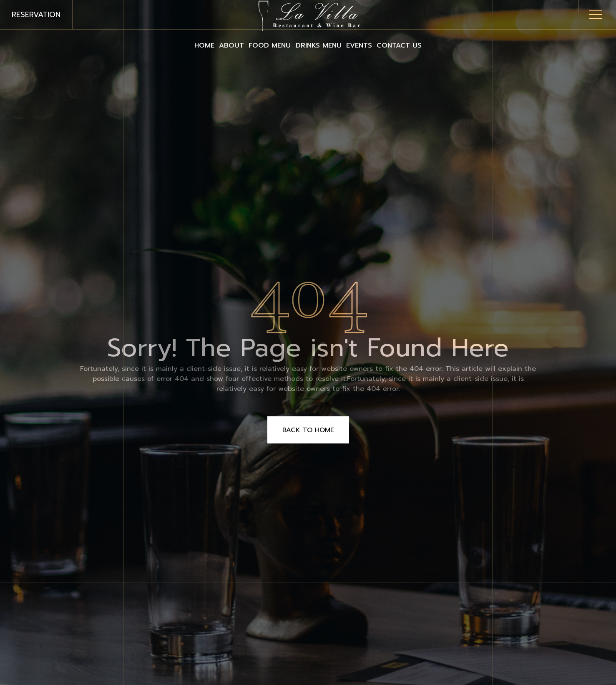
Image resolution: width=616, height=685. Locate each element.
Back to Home (308, 430)
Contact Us (440, 45)
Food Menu (262, 45)
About (207, 45)
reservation (36, 15)
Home (164, 45)
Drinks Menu (327, 45)
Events (383, 45)
